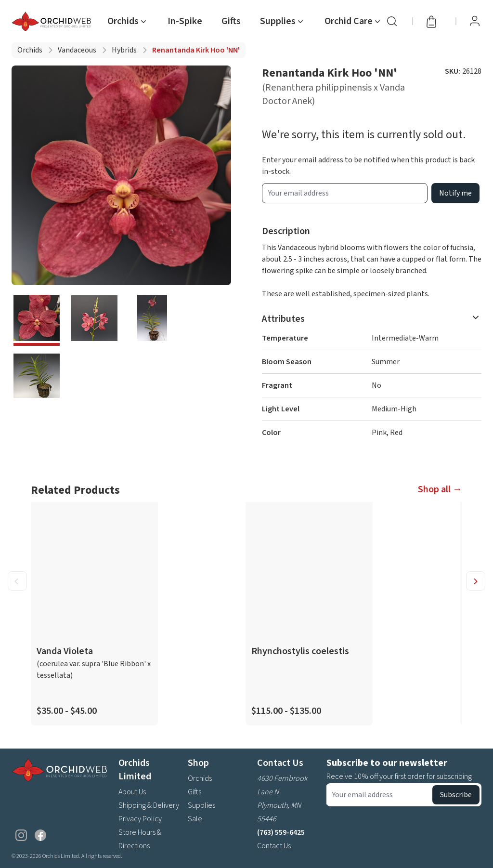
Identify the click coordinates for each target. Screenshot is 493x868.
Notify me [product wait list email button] (455, 193)
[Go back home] (53, 21)
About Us (132, 792)
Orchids (30, 50)
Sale (195, 819)
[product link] (94, 614)
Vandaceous (77, 50)
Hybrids (124, 50)
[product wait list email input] (345, 193)
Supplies (201, 805)
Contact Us (274, 846)
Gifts (231, 21)
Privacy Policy (140, 819)
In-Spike (185, 21)
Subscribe (456, 795)
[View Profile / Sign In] (475, 21)
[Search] (392, 21)
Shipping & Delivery (149, 805)
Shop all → (440, 489)
